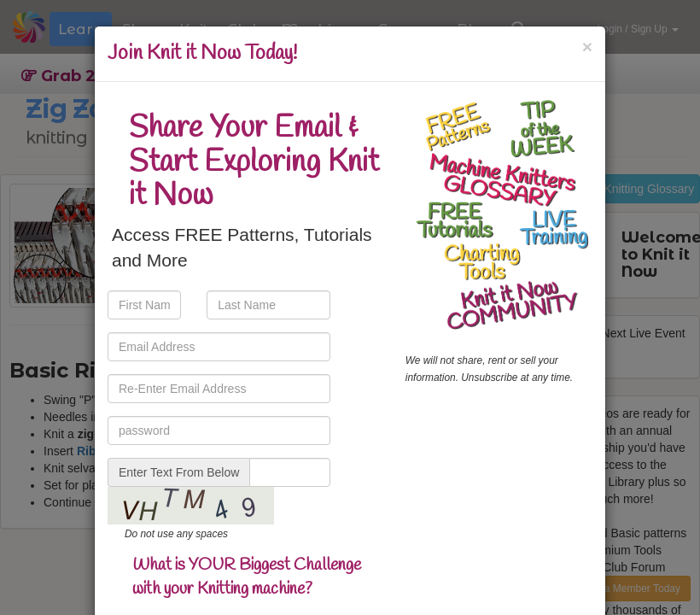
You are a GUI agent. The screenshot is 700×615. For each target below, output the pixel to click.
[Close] (587, 47)
